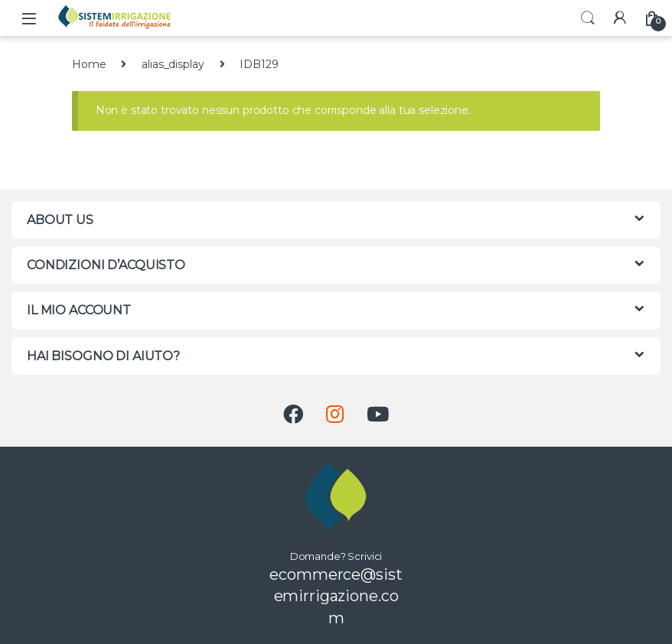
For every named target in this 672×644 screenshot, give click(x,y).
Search (588, 18)
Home (89, 64)
